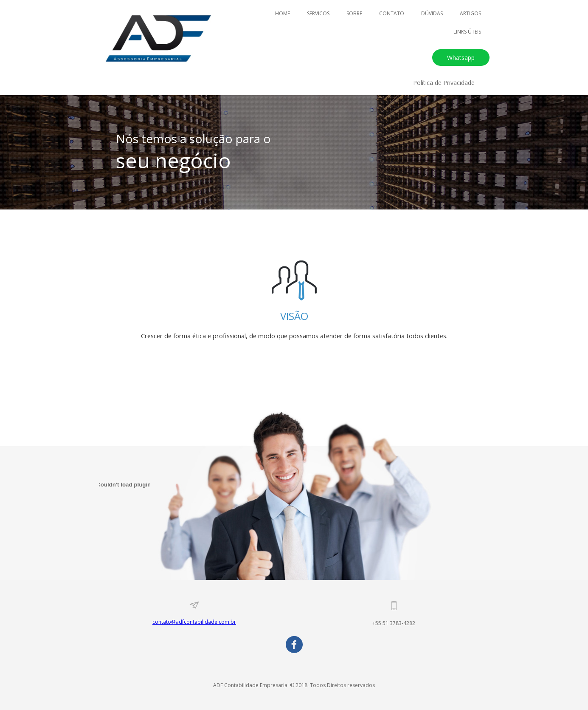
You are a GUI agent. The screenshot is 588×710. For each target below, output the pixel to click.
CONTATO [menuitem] (392, 13)
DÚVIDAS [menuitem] (432, 13)
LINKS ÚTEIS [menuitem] (467, 32)
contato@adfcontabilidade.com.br (194, 622)
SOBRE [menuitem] (354, 13)
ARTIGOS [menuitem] (470, 13)
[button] (461, 58)
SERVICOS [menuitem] (318, 13)
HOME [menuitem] (283, 13)
